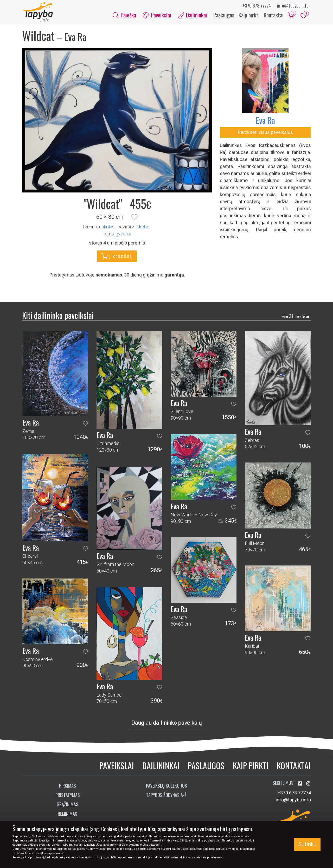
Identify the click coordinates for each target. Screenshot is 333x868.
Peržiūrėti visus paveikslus (265, 133)
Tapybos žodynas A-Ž (166, 795)
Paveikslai (117, 766)
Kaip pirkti (249, 15)
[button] (135, 217)
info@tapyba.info (293, 5)
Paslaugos (224, 15)
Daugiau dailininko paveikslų (167, 723)
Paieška (124, 15)
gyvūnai (123, 234)
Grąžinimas (68, 805)
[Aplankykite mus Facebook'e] (300, 784)
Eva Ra (265, 121)
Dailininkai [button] (193, 15)
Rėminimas (68, 814)
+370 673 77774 (257, 5)
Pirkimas (68, 786)
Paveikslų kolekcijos (166, 786)
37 (296, 317)
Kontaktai (274, 15)
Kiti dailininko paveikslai (58, 316)
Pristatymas (68, 795)
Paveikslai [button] (157, 15)
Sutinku (307, 844)
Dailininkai (161, 766)
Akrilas (108, 227)
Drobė (143, 227)
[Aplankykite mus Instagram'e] (308, 784)
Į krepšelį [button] (117, 257)
